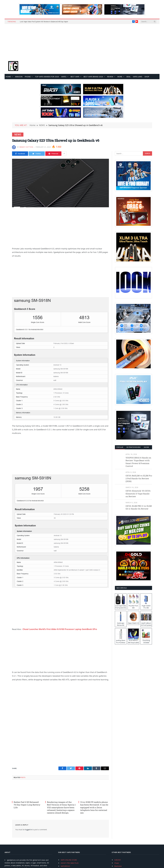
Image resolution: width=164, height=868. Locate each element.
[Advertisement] (82, 41)
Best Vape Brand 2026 (93, 77)
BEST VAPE (75, 77)
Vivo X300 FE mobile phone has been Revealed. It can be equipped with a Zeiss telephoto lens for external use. (94, 807)
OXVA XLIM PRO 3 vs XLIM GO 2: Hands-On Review (139, 507)
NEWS (18, 134)
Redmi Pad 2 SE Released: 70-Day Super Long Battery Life (27, 805)
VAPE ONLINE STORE (69, 860)
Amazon (19, 77)
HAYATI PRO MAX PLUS (70, 863)
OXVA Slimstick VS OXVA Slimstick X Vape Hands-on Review (138, 494)
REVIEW (110, 77)
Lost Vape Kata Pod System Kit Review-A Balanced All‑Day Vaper (44, 22)
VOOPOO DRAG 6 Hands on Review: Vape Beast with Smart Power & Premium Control (138, 462)
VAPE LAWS (138, 77)
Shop (147, 77)
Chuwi (117, 863)
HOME (8, 77)
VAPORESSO (65, 866)
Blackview (118, 866)
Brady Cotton (26, 147)
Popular (120, 447)
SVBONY (118, 860)
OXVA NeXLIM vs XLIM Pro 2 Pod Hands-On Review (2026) (139, 478)
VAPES (64, 77)
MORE (120, 77)
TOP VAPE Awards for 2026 (47, 77)
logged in (29, 830)
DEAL (129, 77)
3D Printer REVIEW (133, 447)
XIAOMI (146, 447)
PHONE (28, 77)
